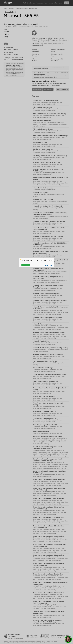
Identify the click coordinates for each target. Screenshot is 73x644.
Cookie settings (48, 265)
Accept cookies (26, 265)
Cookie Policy (32, 262)
